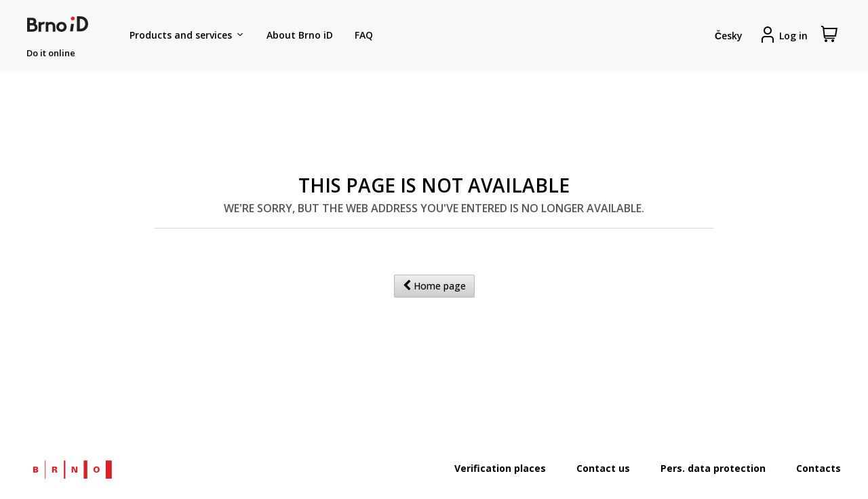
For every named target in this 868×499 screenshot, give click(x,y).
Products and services (187, 35)
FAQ (364, 35)
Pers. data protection (713, 468)
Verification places (500, 468)
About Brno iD (300, 35)
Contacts (818, 468)
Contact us (603, 468)
